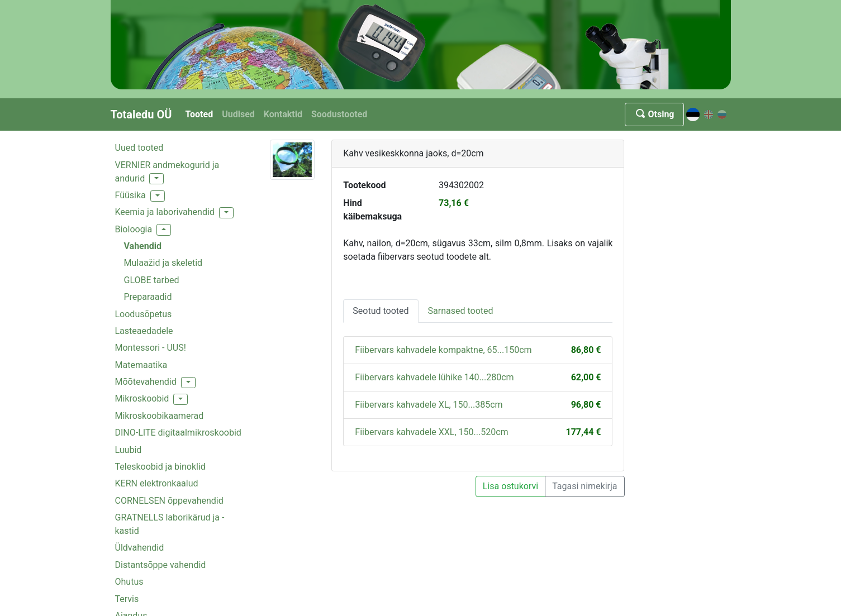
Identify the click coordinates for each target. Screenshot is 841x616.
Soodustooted (339, 114)
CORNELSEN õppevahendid (169, 501)
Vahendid (143, 246)
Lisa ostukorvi (510, 486)
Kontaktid (283, 114)
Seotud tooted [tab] (381, 311)
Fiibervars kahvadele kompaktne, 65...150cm (443, 350)
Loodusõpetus (144, 314)
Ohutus (129, 582)
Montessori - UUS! (151, 348)
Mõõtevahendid (146, 382)
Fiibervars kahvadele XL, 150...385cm (429, 405)
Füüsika (130, 195)
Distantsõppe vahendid (161, 565)
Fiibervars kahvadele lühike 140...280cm (434, 377)
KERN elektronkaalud (157, 483)
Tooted (199, 114)
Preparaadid (148, 297)
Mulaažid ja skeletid (163, 263)
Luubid (129, 450)
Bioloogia (134, 229)
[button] (156, 179)
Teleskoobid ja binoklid (160, 467)
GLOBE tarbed (152, 280)
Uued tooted (139, 148)
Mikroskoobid (142, 398)
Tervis (127, 599)
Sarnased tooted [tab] (461, 311)
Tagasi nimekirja (585, 486)
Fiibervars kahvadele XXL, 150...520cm (431, 432)
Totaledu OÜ (141, 114)
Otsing (654, 114)
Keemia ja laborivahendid (165, 212)
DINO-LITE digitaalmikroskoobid (178, 433)
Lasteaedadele (144, 331)
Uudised (238, 114)
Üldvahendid (140, 548)
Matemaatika (141, 365)
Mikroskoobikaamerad (160, 416)
